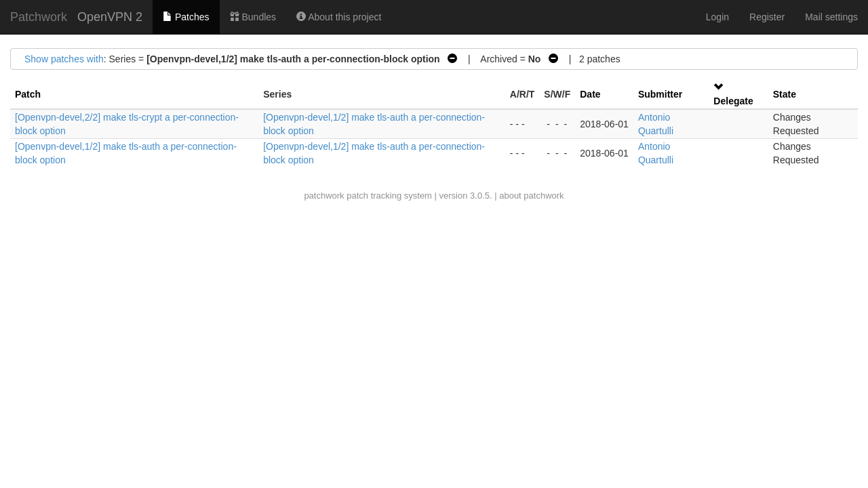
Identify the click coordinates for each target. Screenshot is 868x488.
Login (717, 17)
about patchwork (531, 196)
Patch (28, 94)
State (785, 94)
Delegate (733, 101)
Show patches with (64, 59)
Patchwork (39, 17)
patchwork (324, 196)
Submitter (660, 94)
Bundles (253, 17)
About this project (339, 17)
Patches (186, 17)
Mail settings (831, 17)
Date (590, 94)
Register (767, 17)
